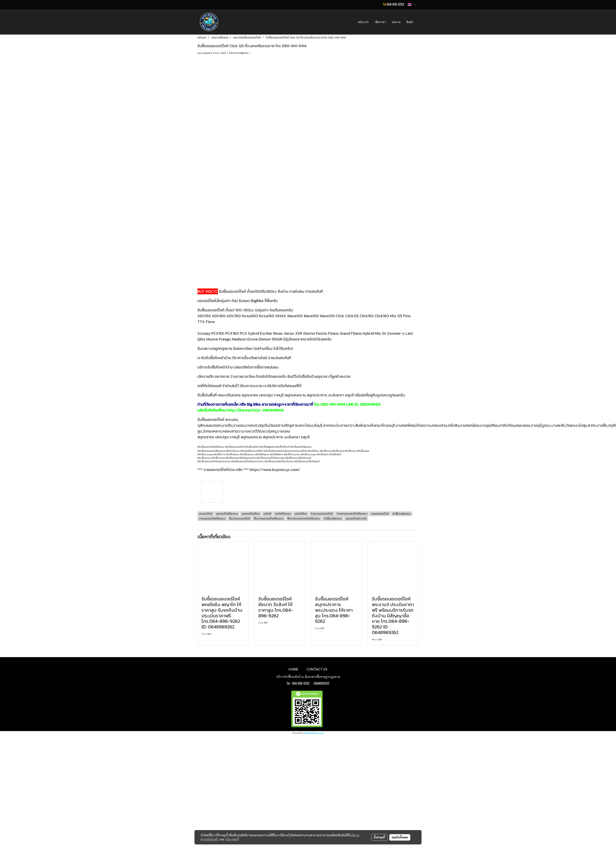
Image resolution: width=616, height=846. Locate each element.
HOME (293, 669)
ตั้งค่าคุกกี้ (379, 837)
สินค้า (410, 22)
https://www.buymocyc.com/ (275, 470)
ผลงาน (396, 22)
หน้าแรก (363, 22)
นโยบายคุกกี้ (232, 839)
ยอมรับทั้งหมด (400, 837)
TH (412, 5)
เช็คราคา (380, 22)
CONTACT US (317, 669)
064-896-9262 (396, 4)
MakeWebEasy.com (314, 733)
